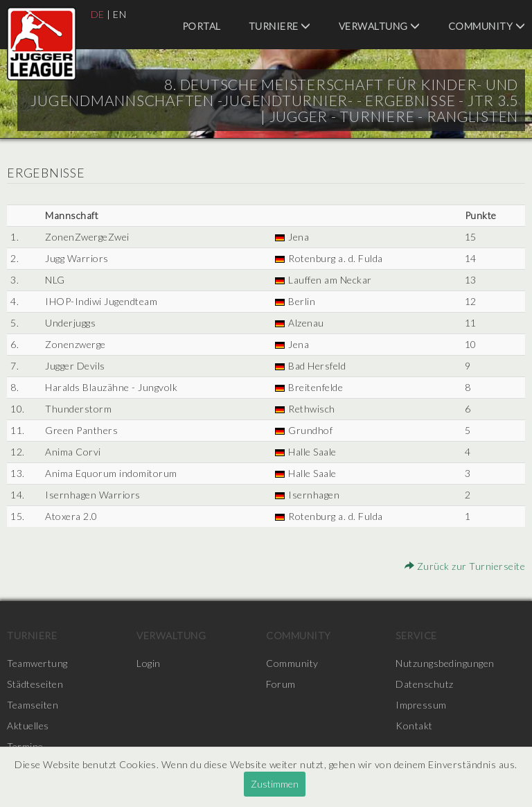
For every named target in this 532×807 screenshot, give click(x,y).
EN (119, 14)
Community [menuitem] (487, 26)
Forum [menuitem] (281, 684)
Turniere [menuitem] (280, 26)
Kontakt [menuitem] (414, 726)
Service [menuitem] (416, 635)
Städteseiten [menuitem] (35, 684)
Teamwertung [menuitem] (37, 663)
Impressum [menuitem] (421, 705)
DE (98, 14)
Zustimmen (275, 784)
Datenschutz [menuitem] (425, 684)
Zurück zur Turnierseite (465, 566)
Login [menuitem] (149, 663)
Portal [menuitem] (202, 26)
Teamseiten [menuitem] (33, 705)
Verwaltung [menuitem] (380, 26)
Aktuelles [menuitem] (28, 726)
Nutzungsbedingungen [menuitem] (445, 663)
